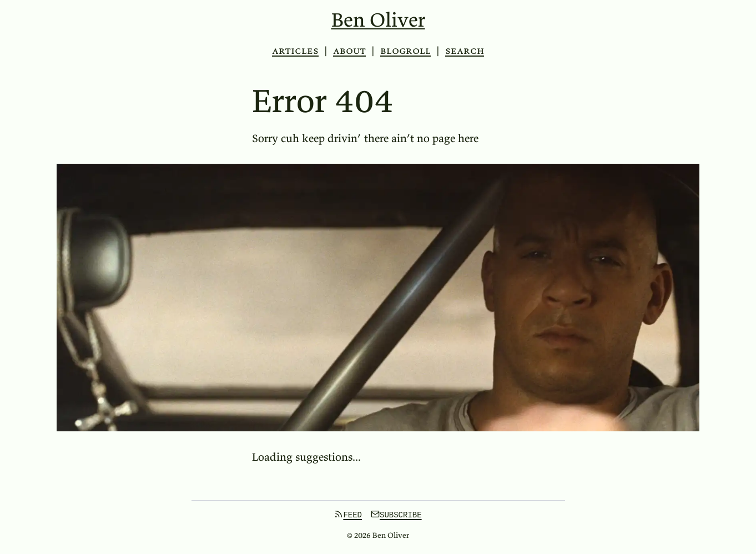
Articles (295, 50)
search (465, 51)
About (349, 50)
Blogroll (405, 50)
